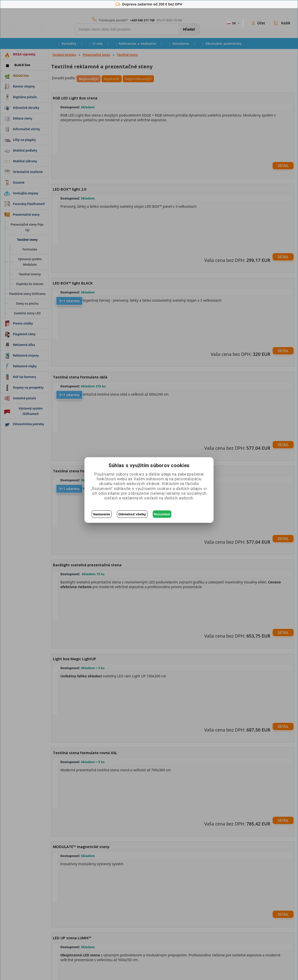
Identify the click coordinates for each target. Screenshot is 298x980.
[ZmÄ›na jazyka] (233, 23)
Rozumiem (162, 514)
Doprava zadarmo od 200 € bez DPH (149, 4)
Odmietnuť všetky (132, 514)
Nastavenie (102, 514)
